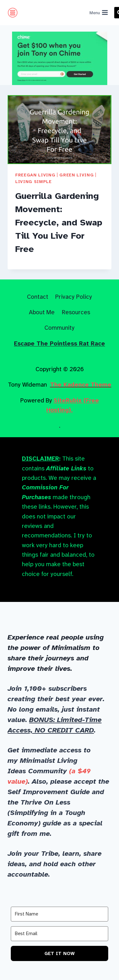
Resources (76, 312)
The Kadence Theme (81, 385)
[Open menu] (99, 13)
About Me (42, 312)
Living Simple (33, 182)
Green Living (76, 175)
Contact (38, 297)
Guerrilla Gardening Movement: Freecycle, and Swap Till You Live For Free (59, 222)
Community (60, 328)
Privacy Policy (74, 297)
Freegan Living (35, 175)
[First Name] (60, 914)
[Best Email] (60, 934)
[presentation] (60, 130)
